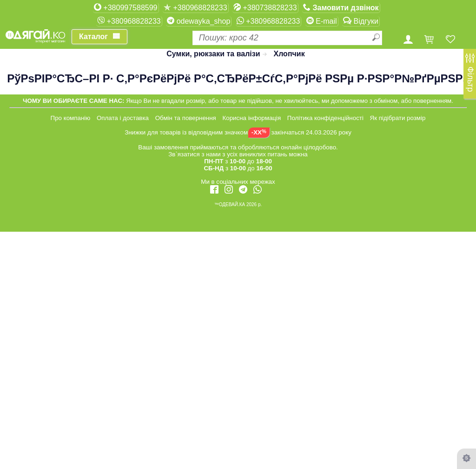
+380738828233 (265, 7)
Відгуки (361, 21)
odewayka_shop (198, 21)
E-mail (322, 21)
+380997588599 (126, 7)
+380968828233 (195, 7)
